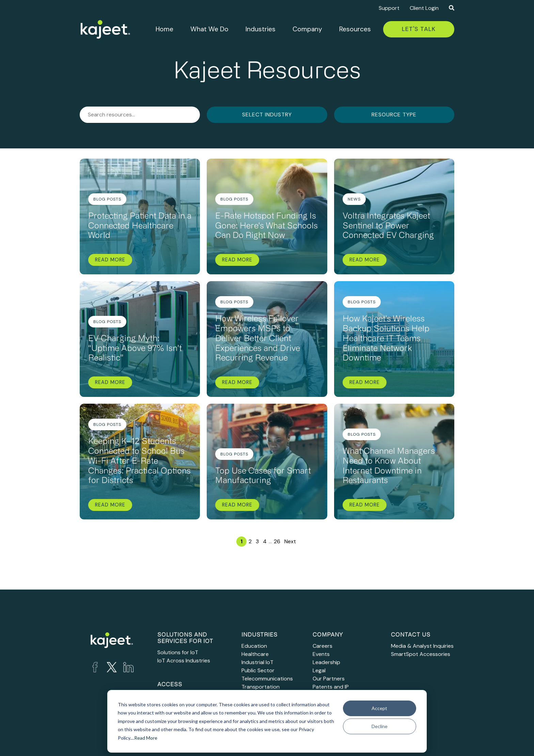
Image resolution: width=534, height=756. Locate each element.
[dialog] (267, 721)
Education (254, 646)
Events (321, 654)
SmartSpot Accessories (421, 654)
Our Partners (329, 679)
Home (164, 29)
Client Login (424, 8)
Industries (261, 29)
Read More (146, 738)
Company (307, 29)
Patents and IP (331, 687)
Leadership (326, 662)
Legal (319, 670)
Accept (379, 708)
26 (277, 541)
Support (389, 8)
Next (290, 541)
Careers (323, 646)
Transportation (261, 687)
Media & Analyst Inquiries (422, 646)
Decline (380, 726)
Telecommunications (267, 679)
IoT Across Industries (184, 661)
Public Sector (258, 670)
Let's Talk (419, 29)
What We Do (209, 29)
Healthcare (255, 654)
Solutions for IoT (178, 652)
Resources (355, 29)
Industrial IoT (257, 662)
